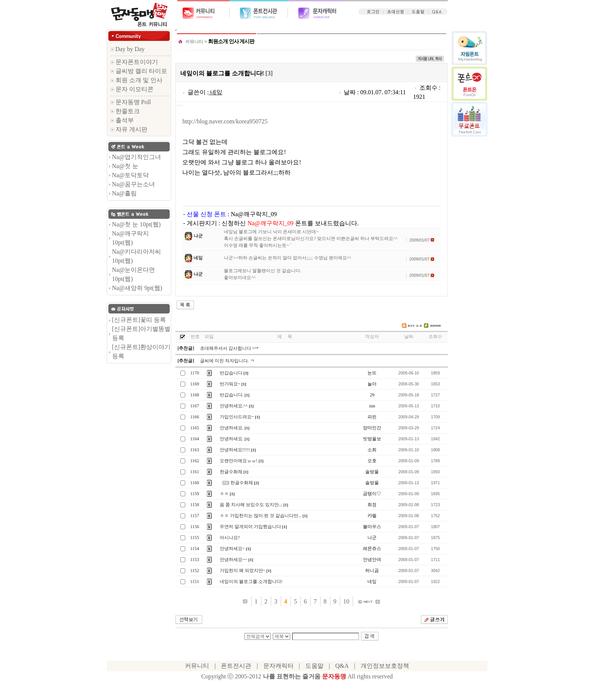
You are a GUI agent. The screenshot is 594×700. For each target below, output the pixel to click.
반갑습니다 (231, 373)
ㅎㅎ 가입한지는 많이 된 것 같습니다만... (261, 516)
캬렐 (372, 516)
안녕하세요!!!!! (235, 450)
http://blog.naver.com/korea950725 (225, 121)
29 (372, 395)
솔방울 (372, 472)
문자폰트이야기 (134, 62)
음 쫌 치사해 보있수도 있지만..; (251, 505)
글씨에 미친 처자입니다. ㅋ (227, 361)
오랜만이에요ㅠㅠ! (239, 461)
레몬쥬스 (372, 549)
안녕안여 (372, 560)
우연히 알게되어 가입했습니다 (250, 527)
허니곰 (372, 571)
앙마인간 (372, 428)
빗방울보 (372, 439)
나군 (198, 236)
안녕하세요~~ (234, 560)
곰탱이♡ (372, 494)
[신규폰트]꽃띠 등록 (139, 320)
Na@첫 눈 (125, 166)
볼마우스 (372, 527)
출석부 (122, 120)
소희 (372, 450)
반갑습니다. (232, 395)
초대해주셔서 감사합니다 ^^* (229, 348)
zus (372, 406)
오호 (372, 461)
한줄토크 (125, 111)
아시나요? (230, 538)
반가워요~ (230, 384)
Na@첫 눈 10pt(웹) (137, 224)
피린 (372, 417)
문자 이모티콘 (132, 89)
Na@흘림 (124, 193)
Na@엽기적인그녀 (137, 157)
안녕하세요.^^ (234, 406)
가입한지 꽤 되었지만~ (243, 571)
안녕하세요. (232, 428)
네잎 (216, 92)
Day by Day (128, 49)
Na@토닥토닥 (131, 175)
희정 (372, 505)
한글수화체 (231, 472)
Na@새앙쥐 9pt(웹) (137, 288)
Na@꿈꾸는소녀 (134, 184)
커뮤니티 (194, 42)
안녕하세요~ (232, 549)
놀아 (372, 384)
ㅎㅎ (224, 494)
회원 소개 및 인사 (137, 80)
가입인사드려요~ (237, 417)
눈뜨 (372, 373)
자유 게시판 (129, 129)
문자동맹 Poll (131, 102)
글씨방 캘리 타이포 (139, 71)
